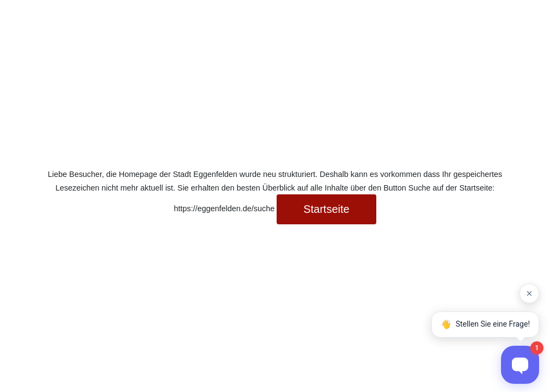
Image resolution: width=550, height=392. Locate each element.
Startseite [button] (326, 209)
